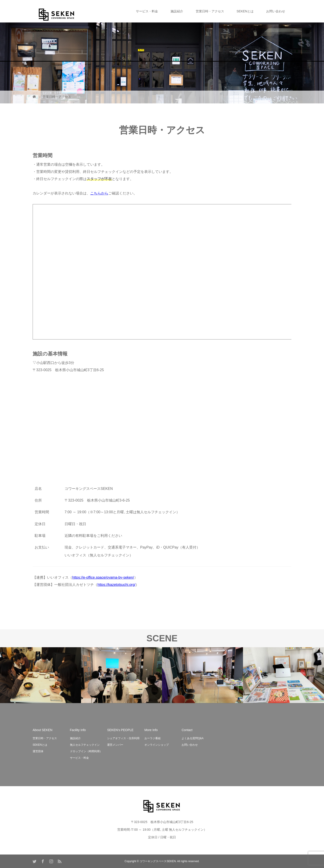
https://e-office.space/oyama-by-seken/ (103, 577)
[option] (40, 675)
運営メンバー (115, 745)
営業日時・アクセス (210, 11)
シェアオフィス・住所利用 (123, 738)
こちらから (99, 193)
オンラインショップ (157, 745)
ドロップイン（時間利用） (86, 751)
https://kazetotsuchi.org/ (116, 585)
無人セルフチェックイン (85, 745)
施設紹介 (177, 11)
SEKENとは (245, 11)
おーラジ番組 (153, 738)
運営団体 (38, 751)
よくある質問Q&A (192, 738)
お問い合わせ (276, 11)
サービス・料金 (147, 11)
